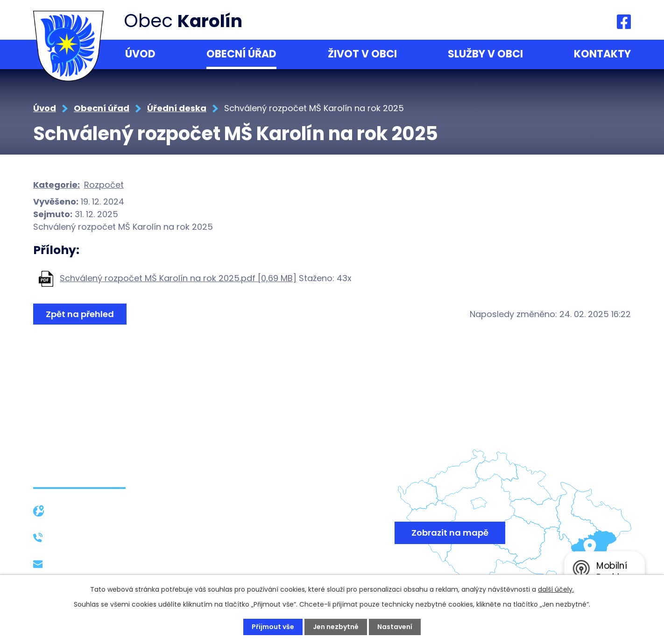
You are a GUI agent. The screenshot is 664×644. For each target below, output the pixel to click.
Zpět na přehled (80, 314)
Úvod (140, 54)
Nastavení (395, 627)
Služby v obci (485, 54)
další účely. (556, 589)
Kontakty (602, 54)
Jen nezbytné (336, 627)
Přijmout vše (273, 627)
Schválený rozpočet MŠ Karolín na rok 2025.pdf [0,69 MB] (178, 278)
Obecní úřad (241, 54)
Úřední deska (177, 108)
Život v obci (362, 54)
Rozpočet (104, 185)
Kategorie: (57, 185)
